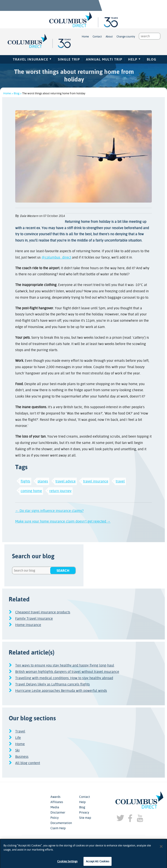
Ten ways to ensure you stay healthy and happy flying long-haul (65, 665)
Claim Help (58, 828)
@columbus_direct (56, 257)
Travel (20, 731)
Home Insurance (28, 625)
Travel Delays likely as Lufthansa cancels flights (53, 684)
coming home (31, 491)
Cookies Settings (67, 864)
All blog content (28, 763)
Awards (55, 797)
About (109, 37)
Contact (97, 37)
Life (18, 738)
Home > (8, 93)
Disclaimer (58, 812)
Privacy (84, 812)
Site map (85, 818)
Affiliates (57, 802)
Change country (126, 37)
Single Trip (69, 59)
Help (133, 59)
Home (85, 37)
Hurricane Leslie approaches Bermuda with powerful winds (61, 691)
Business (22, 757)
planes (43, 481)
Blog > (18, 93)
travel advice (66, 481)
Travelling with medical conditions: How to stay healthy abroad (64, 678)
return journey (60, 491)
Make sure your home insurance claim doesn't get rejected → (63, 521)
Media (55, 807)
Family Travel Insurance (34, 618)
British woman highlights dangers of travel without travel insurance (67, 672)
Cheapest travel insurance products (43, 612)
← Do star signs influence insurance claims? (49, 511)
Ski (17, 750)
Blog (152, 59)
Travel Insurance (31, 59)
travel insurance (96, 481)
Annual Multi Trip (104, 59)
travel (120, 481)
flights (25, 481)
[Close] (161, 849)
